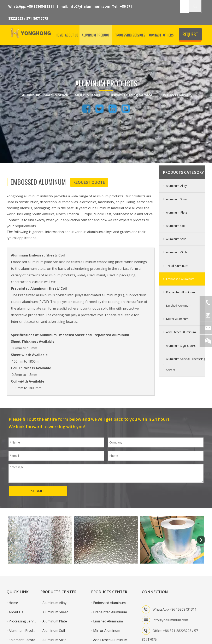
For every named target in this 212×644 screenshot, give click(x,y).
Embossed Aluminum (180, 279)
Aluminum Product (23, 631)
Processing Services (24, 621)
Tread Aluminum (177, 266)
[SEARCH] (185, 7)
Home (13, 603)
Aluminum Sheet (177, 199)
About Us (16, 612)
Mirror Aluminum (177, 319)
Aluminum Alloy (176, 186)
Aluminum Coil (176, 226)
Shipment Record (22, 640)
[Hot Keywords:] (195, 6)
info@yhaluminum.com (89, 6)
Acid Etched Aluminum (181, 332)
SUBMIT (38, 491)
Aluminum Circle (177, 252)
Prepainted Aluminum (180, 292)
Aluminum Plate (177, 212)
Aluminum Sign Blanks (181, 346)
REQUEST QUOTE (190, 36)
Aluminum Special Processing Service (186, 364)
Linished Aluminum (179, 306)
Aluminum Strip (176, 239)
